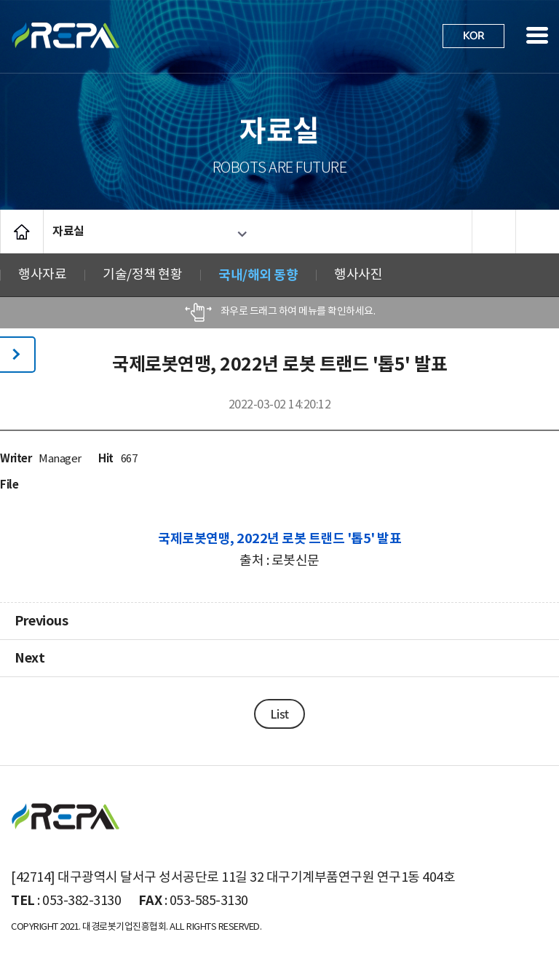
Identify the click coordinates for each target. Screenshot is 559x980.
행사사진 (358, 275)
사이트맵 (537, 35)
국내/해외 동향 (258, 275)
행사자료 (42, 275)
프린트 (493, 232)
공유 (537, 232)
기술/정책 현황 (142, 275)
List (279, 714)
